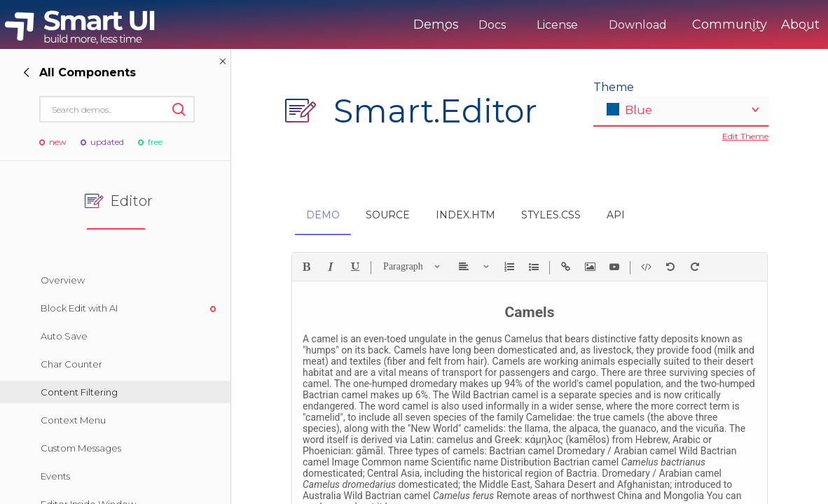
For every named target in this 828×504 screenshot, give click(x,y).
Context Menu (73, 420)
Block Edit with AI (79, 308)
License (499, 25)
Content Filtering (79, 392)
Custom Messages (81, 448)
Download (580, 25)
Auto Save (64, 336)
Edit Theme (745, 136)
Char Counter (71, 364)
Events (55, 476)
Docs (434, 25)
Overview (63, 280)
